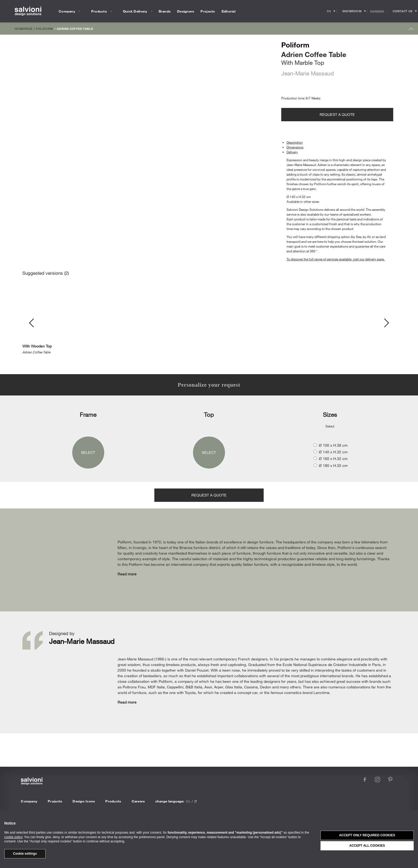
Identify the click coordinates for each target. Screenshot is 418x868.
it (196, 801)
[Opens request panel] (403, 11)
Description (295, 142)
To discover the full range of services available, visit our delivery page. (336, 259)
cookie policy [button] (13, 837)
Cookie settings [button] (25, 854)
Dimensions (295, 147)
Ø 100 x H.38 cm (333, 445)
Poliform (44, 29)
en (188, 801)
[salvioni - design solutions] (28, 11)
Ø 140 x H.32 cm (333, 452)
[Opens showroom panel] (352, 11)
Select (88, 452)
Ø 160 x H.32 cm (333, 459)
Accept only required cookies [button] (367, 835)
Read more (127, 574)
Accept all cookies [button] (367, 846)
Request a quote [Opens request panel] (337, 114)
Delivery (292, 152)
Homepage (23, 29)
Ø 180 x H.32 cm (333, 465)
